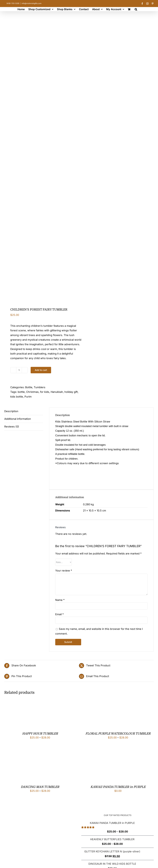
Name (60, 600)
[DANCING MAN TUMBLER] (19, 754)
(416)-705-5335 (13, 3)
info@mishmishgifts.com (32, 3)
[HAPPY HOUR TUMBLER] (19, 701)
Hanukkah (57, 392)
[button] (136, 9)
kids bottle (17, 397)
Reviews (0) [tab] (12, 427)
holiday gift (71, 392)
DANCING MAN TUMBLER (40, 787)
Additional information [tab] (18, 419)
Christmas (32, 392)
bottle (21, 392)
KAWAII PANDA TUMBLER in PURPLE (118, 787)
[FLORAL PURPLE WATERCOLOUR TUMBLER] (97, 701)
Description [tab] (11, 411)
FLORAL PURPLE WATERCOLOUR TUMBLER (118, 734)
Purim (28, 397)
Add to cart (41, 370)
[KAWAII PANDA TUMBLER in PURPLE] (97, 754)
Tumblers (40, 387)
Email (59, 614)
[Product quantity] (19, 370)
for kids (45, 392)
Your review (64, 571)
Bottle (29, 387)
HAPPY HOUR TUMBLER (40, 734)
